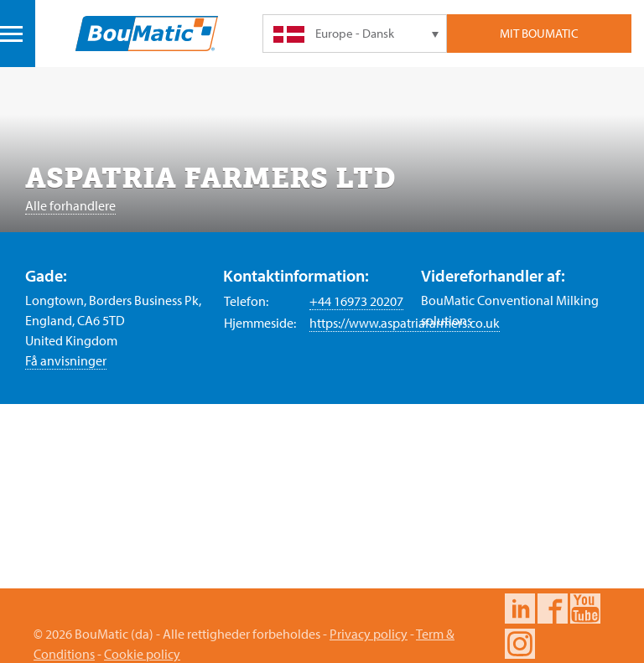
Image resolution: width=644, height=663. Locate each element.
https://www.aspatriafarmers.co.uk (405, 323)
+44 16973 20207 (356, 301)
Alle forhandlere (70, 205)
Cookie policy (142, 654)
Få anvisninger (66, 360)
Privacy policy (369, 634)
